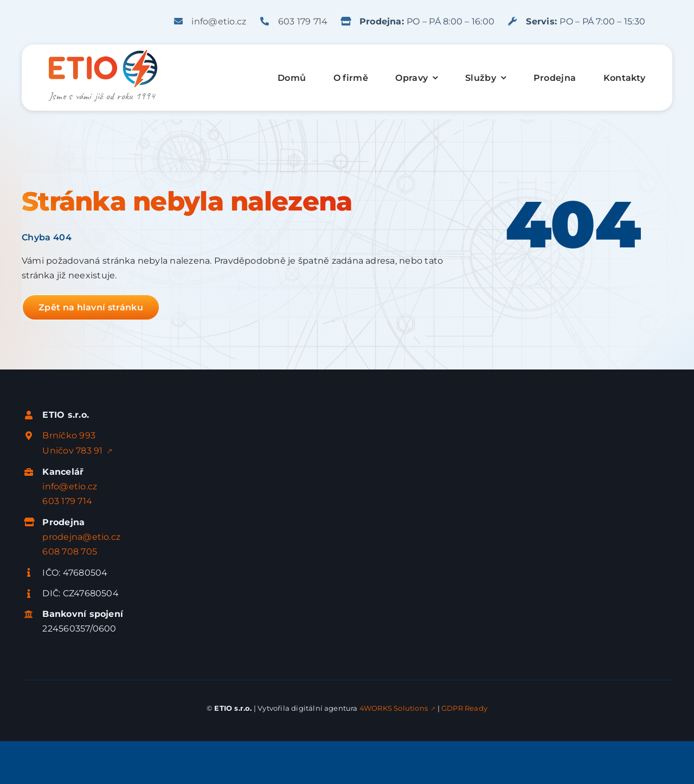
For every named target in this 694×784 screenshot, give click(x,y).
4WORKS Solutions (394, 708)
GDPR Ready (464, 708)
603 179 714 (303, 21)
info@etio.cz (219, 21)
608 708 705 (70, 552)
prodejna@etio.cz (81, 537)
